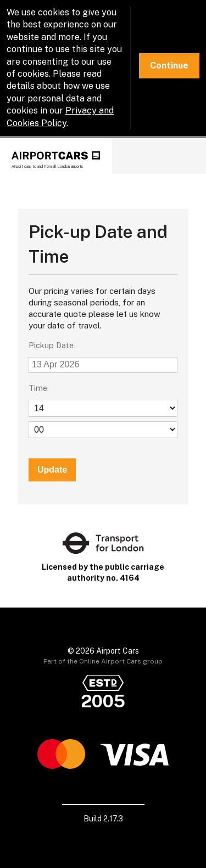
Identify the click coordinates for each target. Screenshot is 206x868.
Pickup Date (51, 345)
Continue (169, 66)
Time (38, 388)
